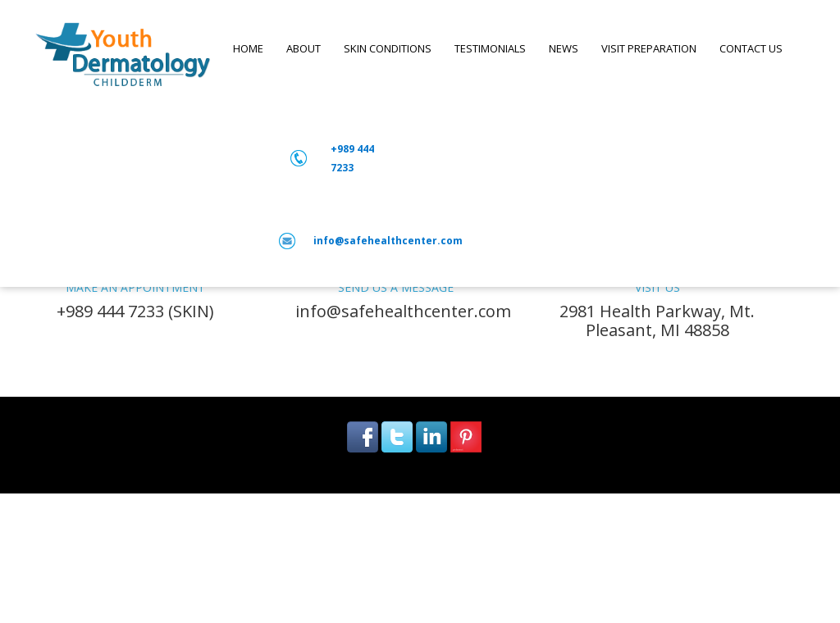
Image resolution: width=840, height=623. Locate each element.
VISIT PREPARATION (649, 48)
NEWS (564, 48)
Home (248, 48)
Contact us (751, 48)
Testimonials (490, 48)
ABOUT (304, 48)
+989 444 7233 (352, 158)
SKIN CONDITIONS (388, 48)
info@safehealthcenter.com (388, 241)
